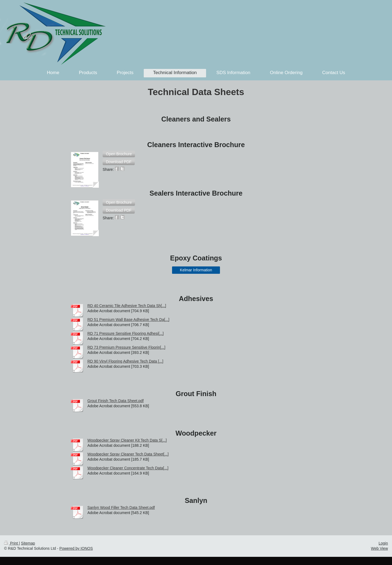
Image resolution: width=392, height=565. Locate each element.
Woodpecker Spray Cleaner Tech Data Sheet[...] (128, 454)
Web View (379, 548)
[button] (119, 154)
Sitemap (28, 543)
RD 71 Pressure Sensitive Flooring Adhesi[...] (125, 333)
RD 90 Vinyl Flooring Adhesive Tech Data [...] (125, 361)
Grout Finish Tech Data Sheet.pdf (116, 401)
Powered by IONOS (76, 548)
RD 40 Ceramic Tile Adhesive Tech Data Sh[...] (127, 306)
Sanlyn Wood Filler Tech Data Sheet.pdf (121, 508)
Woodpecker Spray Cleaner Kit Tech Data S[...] (127, 440)
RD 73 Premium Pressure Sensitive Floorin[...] (126, 347)
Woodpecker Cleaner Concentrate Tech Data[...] (128, 468)
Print (12, 543)
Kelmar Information (196, 270)
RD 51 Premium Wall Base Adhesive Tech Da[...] (128, 320)
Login (383, 543)
